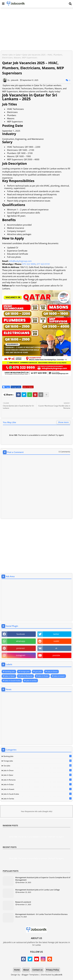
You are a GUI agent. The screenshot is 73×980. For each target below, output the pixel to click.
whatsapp (21, 641)
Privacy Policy (53, 970)
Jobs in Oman (52, 672)
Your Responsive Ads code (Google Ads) (37, 811)
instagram (21, 655)
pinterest (21, 648)
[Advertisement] (36, 29)
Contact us (38, 970)
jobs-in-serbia (31, 681)
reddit (56, 641)
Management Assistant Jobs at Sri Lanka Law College (37, 890)
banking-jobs (10, 672)
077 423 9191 (43, 264)
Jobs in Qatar (15, 55)
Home (5, 55)
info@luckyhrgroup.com (20, 261)
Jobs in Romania (26, 676)
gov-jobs (39, 672)
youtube (56, 655)
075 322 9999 (29, 264)
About (26, 970)
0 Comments (64, 452)
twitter (56, 634)
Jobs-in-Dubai (43, 676)
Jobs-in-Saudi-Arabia (13, 681)
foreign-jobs (16, 387)
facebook (21, 634)
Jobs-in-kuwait (59, 676)
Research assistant (23, 902)
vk (56, 648)
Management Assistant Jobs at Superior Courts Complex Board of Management (43, 879)
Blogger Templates (30, 975)
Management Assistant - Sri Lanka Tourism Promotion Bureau (41, 914)
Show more (63, 422)
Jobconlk (58, 975)
